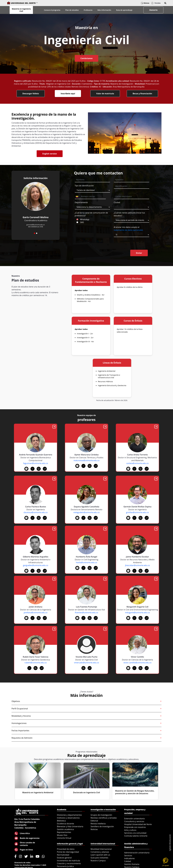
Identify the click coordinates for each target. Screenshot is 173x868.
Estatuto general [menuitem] (64, 858)
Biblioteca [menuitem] (61, 821)
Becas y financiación (142, 94)
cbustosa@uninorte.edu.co (36, 512)
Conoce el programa (52, 10)
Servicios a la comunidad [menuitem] (135, 833)
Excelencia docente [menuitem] (65, 824)
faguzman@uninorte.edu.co (36, 463)
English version (50, 154)
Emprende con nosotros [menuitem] (135, 827)
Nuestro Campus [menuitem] (98, 861)
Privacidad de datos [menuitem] (66, 849)
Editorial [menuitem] (94, 821)
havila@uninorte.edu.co (87, 562)
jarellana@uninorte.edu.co (36, 613)
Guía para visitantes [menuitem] (99, 858)
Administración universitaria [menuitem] (137, 853)
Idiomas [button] (145, 3)
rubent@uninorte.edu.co (36, 663)
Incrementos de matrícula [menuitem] (68, 861)
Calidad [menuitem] (128, 861)
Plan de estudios (72, 10)
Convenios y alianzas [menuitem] (100, 852)
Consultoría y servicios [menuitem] (134, 821)
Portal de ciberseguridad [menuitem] (68, 852)
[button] (165, 3)
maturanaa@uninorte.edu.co (86, 460)
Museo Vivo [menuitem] (62, 835)
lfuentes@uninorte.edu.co (86, 613)
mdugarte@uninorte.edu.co (137, 613)
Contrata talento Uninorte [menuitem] (136, 836)
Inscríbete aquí (68, 94)
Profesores (88, 10)
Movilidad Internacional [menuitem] (101, 849)
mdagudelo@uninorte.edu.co (86, 512)
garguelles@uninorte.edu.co (36, 565)
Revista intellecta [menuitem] (98, 824)
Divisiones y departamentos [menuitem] (69, 815)
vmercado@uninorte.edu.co (86, 663)
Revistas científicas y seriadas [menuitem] (104, 818)
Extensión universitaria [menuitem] (134, 819)
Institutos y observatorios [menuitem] (68, 818)
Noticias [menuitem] (94, 829)
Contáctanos (86, 58)
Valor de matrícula (105, 94)
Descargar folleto (31, 94)
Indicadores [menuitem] (129, 858)
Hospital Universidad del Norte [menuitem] (138, 824)
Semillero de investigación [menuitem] (102, 826)
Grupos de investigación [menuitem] (101, 815)
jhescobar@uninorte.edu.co (137, 565)
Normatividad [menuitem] (63, 855)
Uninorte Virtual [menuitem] (64, 838)
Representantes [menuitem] (64, 832)
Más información (104, 10)
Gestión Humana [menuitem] (132, 864)
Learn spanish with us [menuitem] (100, 855)
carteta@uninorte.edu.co (137, 463)
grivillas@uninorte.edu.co (137, 512)
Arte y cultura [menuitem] (130, 830)
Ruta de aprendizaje (124, 10)
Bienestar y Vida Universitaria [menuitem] (70, 826)
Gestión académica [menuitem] (65, 829)
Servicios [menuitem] (128, 856)
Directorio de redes (22, 863)
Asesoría (153, 10)
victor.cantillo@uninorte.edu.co (137, 663)
